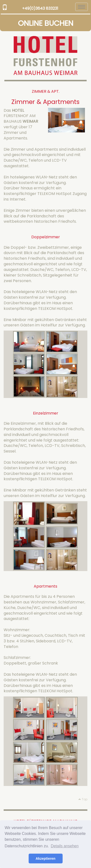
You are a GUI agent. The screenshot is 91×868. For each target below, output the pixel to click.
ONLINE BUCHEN (46, 23)
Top (83, 799)
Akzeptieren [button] (46, 859)
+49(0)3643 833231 (40, 8)
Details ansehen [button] (65, 846)
